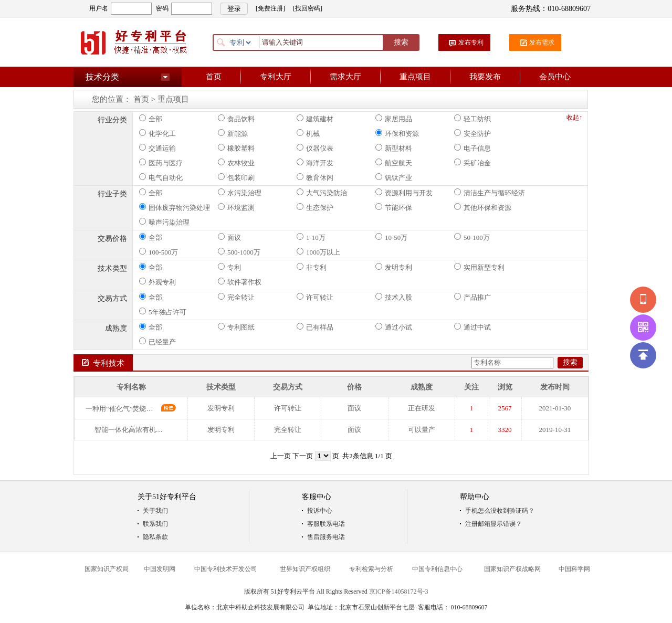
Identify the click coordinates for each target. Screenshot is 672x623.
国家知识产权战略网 (512, 569)
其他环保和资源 (483, 207)
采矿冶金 (472, 163)
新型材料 (394, 148)
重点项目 (415, 77)
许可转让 (315, 297)
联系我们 (155, 524)
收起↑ (574, 118)
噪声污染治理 (164, 222)
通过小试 (394, 327)
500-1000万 (239, 252)
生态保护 (315, 207)
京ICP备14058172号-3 (399, 592)
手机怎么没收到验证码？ (500, 511)
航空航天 (394, 163)
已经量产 (157, 342)
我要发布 (485, 77)
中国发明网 (160, 569)
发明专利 (394, 267)
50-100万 (472, 237)
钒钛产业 (394, 177)
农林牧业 (236, 163)
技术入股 (394, 297)
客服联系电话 (326, 524)
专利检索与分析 (371, 569)
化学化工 (157, 133)
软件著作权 (240, 282)
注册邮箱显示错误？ (493, 524)
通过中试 (472, 327)
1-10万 (311, 237)
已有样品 (315, 327)
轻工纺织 (472, 119)
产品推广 (472, 297)
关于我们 (155, 511)
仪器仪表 (315, 148)
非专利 (312, 267)
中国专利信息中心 (437, 569)
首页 (214, 77)
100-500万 (159, 252)
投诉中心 (320, 511)
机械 (308, 133)
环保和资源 (397, 133)
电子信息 (472, 148)
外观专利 (157, 282)
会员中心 (555, 77)
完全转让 (236, 297)
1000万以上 (318, 252)
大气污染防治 (322, 193)
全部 (151, 119)
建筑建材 (315, 119)
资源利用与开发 (404, 193)
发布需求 (542, 43)
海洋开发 (315, 163)
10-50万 (391, 237)
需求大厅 (345, 77)
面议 (229, 237)
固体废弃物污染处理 (175, 207)
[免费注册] (270, 8)
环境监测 (236, 207)
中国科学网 (574, 569)
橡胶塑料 (236, 148)
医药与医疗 (161, 163)
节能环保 (394, 207)
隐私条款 (155, 537)
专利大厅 (276, 77)
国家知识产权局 (107, 569)
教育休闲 (315, 177)
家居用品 (394, 119)
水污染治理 (240, 193)
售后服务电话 (326, 537)
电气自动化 (161, 177)
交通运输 (157, 148)
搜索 (401, 42)
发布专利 (471, 43)
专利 (229, 267)
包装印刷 (236, 177)
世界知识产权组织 (305, 569)
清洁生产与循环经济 (490, 193)
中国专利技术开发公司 (226, 569)
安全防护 (472, 133)
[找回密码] (308, 8)
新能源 (233, 133)
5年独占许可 (163, 312)
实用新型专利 (479, 267)
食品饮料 (236, 119)
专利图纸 (236, 327)
